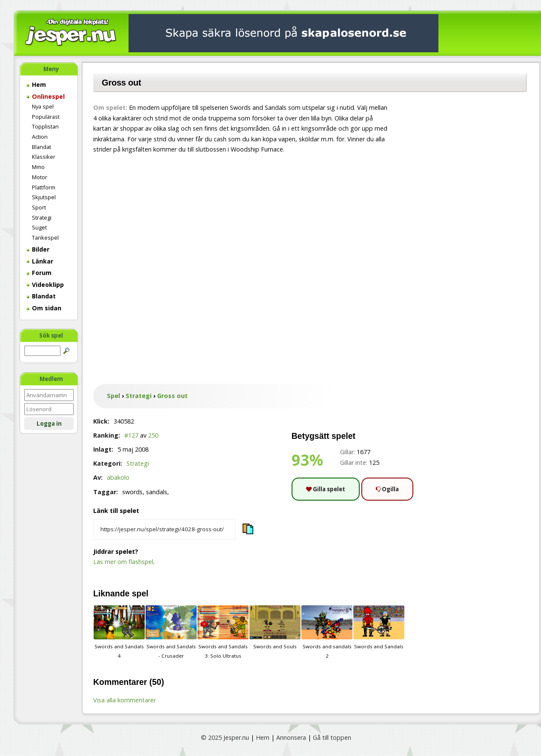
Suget (39, 227)
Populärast (46, 117)
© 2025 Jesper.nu (225, 737)
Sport (39, 207)
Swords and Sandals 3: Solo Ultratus (223, 632)
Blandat (42, 147)
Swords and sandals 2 (327, 632)
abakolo (118, 477)
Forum (39, 273)
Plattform (44, 187)
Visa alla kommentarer (125, 700)
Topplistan (45, 126)
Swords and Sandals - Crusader (171, 632)
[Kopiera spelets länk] (164, 530)
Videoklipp (45, 285)
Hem (36, 84)
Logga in (49, 424)
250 (153, 435)
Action (40, 137)
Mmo (38, 167)
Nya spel (43, 106)
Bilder (38, 249)
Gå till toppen (332, 737)
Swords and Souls (275, 627)
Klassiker (44, 157)
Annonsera (291, 737)
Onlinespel (46, 96)
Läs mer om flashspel (123, 562)
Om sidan (44, 308)
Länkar (40, 261)
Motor (40, 177)
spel (140, 593)
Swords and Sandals (379, 627)
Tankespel (45, 238)
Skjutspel (44, 197)
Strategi (42, 218)
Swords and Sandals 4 (119, 632)
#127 (131, 435)
